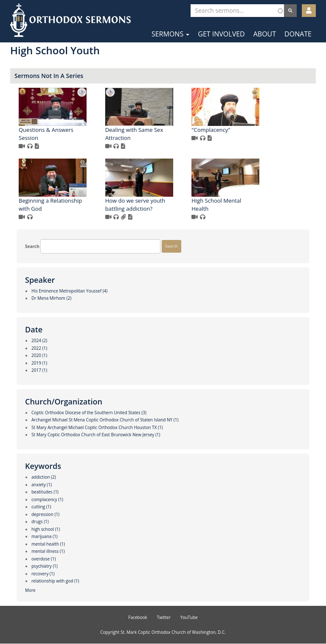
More (30, 590)
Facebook (138, 617)
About (265, 34)
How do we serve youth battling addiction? (135, 205)
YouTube (189, 617)
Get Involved (221, 34)
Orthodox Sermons (70, 20)
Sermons (170, 34)
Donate (298, 34)
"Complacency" (211, 130)
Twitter (164, 617)
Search (32, 246)
